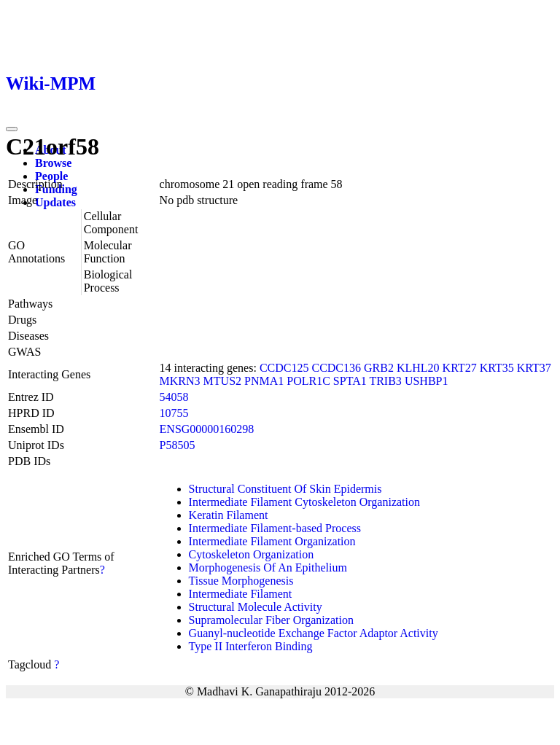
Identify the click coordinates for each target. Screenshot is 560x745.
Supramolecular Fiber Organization (271, 620)
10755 (174, 413)
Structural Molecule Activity (256, 607)
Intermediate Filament (241, 594)
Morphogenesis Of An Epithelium (268, 567)
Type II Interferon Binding (251, 646)
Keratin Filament (229, 515)
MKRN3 (180, 381)
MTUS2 (222, 381)
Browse (53, 163)
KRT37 (534, 368)
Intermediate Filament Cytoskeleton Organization (304, 502)
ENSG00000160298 (207, 429)
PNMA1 (264, 381)
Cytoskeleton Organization (252, 554)
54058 (174, 397)
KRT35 (497, 368)
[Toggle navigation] (12, 129)
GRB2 (379, 368)
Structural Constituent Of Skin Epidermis (285, 489)
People (51, 176)
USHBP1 (427, 381)
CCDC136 (336, 368)
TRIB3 (385, 381)
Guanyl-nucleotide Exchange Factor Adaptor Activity (314, 633)
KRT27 (460, 368)
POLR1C (308, 381)
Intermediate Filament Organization (272, 541)
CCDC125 (284, 368)
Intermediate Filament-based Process (275, 528)
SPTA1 (350, 381)
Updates (55, 202)
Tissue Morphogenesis (241, 581)
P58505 (178, 445)
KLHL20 (418, 368)
